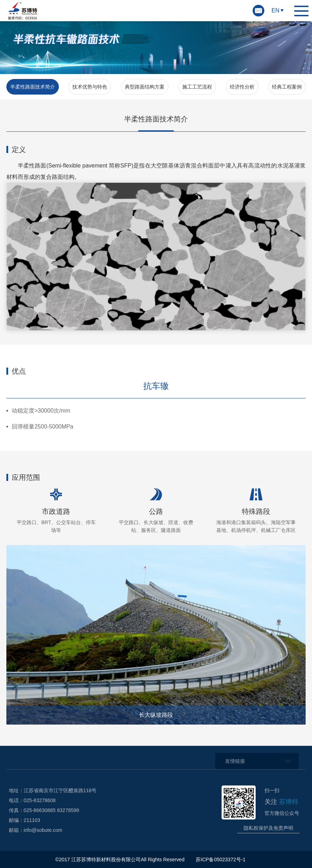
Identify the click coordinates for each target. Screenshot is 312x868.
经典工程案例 (287, 87)
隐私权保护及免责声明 (268, 828)
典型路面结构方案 (145, 87)
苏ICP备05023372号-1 (221, 860)
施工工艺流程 (197, 87)
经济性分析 (242, 87)
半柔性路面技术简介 (33, 87)
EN (275, 10)
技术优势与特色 (90, 87)
